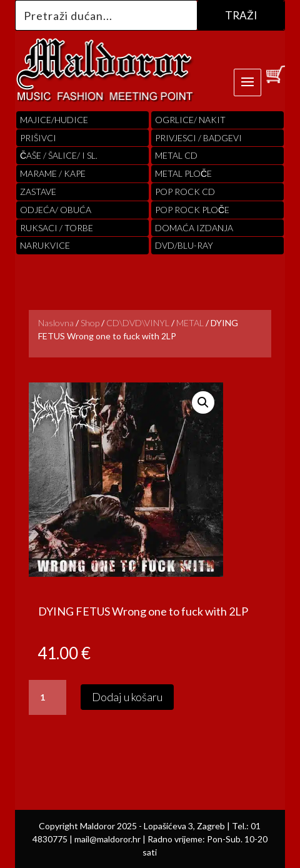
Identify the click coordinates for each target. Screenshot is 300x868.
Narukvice (45, 245)
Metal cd (176, 155)
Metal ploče (183, 173)
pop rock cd (185, 192)
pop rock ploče (192, 210)
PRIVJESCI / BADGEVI (198, 138)
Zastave (38, 192)
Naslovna (56, 323)
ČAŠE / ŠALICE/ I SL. (59, 155)
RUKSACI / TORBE (57, 228)
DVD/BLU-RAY (184, 245)
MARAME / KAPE (53, 173)
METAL (190, 323)
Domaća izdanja (194, 228)
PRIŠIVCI (38, 138)
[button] (203, 402)
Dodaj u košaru (127, 697)
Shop (90, 323)
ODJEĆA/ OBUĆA (56, 210)
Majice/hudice (54, 120)
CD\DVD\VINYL (138, 323)
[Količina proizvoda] (47, 697)
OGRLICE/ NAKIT (190, 120)
